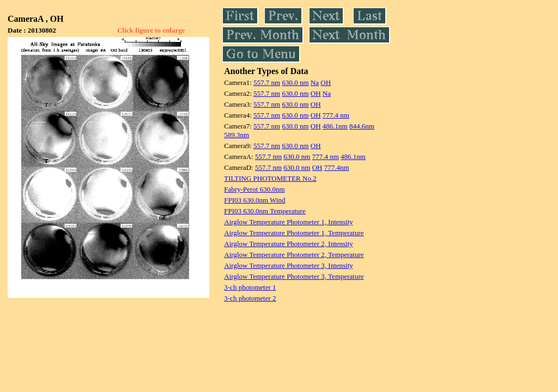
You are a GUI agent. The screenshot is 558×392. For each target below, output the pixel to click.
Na (315, 82)
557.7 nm (267, 82)
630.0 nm (295, 82)
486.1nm (335, 126)
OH (326, 82)
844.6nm (362, 126)
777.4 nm (336, 115)
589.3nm (236, 135)
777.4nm (337, 167)
